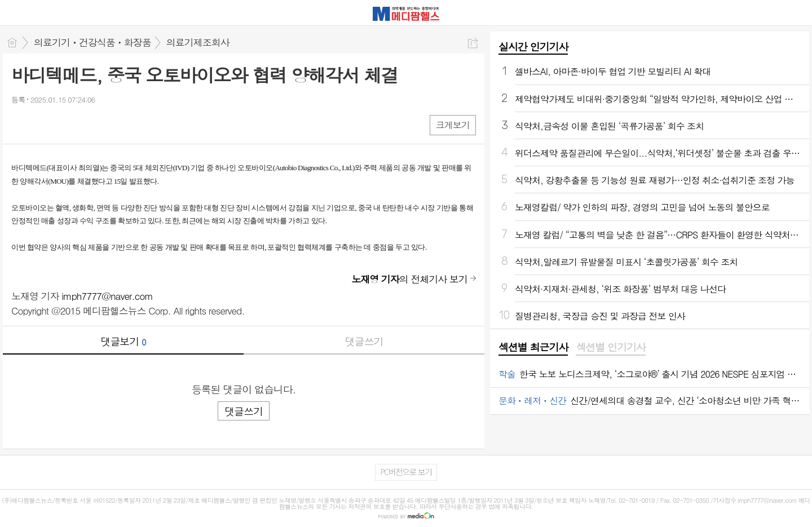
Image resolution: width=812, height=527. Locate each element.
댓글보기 (123, 341)
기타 (89, 124)
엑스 (44, 124)
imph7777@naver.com (107, 296)
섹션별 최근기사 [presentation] (533, 347)
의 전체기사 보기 (409, 279)
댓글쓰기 (364, 341)
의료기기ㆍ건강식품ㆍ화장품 (92, 42)
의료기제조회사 (198, 42)
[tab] (533, 348)
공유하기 (473, 43)
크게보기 (453, 125)
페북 (21, 124)
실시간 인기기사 (533, 46)
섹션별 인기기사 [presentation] (610, 347)
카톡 (66, 124)
